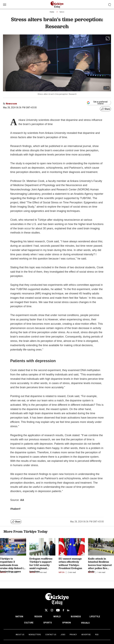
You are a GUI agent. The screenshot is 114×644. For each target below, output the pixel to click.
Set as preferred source (97, 103)
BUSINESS (76, 617)
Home (52, 12)
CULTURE (29, 623)
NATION (19, 617)
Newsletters (35, 635)
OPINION (66, 623)
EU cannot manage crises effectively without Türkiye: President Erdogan (70, 563)
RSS (97, 635)
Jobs (63, 635)
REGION (38, 617)
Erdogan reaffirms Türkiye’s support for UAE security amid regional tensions (41, 565)
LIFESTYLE (95, 617)
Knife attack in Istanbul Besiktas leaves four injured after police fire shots (100, 565)
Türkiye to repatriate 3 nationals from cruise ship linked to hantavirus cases (12, 565)
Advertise (86, 635)
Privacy (73, 635)
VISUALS (85, 623)
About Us (20, 635)
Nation (62, 12)
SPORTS (48, 623)
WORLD (57, 617)
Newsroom (11, 104)
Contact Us (51, 635)
